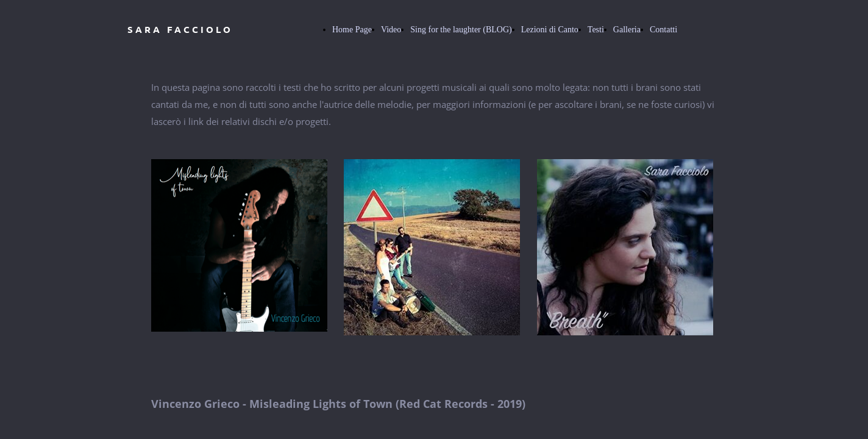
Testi (596, 30)
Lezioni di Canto (550, 30)
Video (391, 30)
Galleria (627, 30)
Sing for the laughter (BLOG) (461, 30)
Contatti (663, 30)
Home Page (352, 30)
